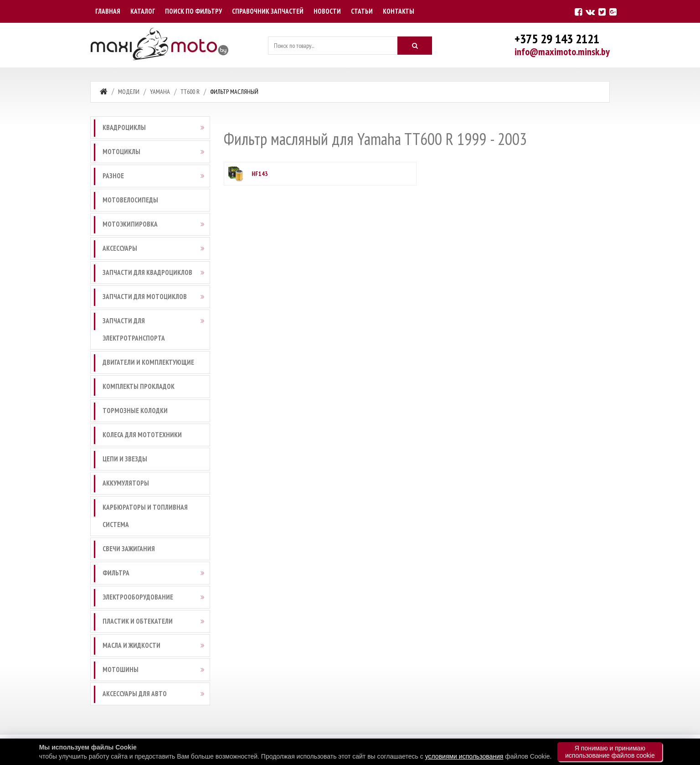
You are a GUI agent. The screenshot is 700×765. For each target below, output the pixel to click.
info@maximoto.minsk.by (562, 52)
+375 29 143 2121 (557, 39)
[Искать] (415, 46)
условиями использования (464, 756)
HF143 (260, 174)
